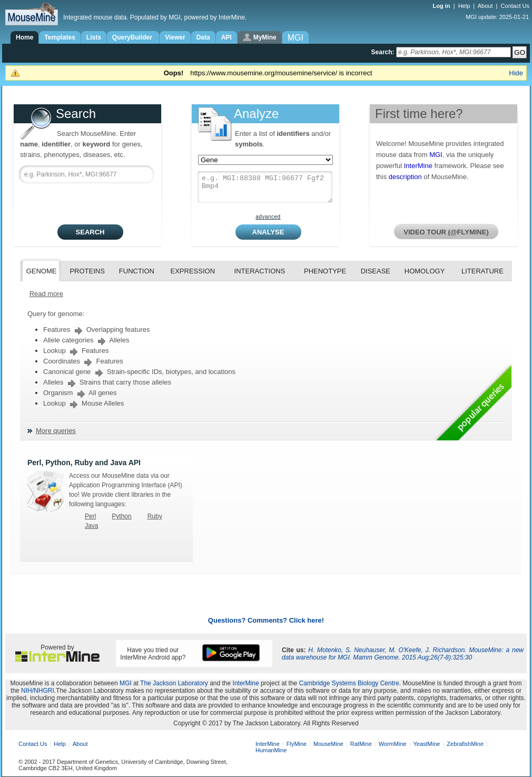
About (485, 6)
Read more (46, 294)
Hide (516, 73)
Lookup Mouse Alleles (83, 403)
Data (203, 37)
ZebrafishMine (465, 744)
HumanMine (271, 750)
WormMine (393, 744)
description (405, 177)
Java (91, 526)
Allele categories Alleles (86, 340)
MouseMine (328, 744)
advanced (268, 217)
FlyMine (297, 744)
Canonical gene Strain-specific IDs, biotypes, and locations (139, 372)
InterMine (418, 166)
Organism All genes (80, 393)
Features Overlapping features (96, 330)
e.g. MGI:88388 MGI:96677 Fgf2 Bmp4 (265, 187)
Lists (94, 37)
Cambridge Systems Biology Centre (349, 683)
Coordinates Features (83, 361)
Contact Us (515, 6)
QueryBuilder (133, 37)
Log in (442, 6)
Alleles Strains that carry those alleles (107, 382)
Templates (60, 37)
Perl (90, 516)
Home (24, 37)
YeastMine (426, 744)
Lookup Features (76, 351)
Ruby (155, 516)
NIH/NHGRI (38, 691)
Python (121, 516)
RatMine (361, 744)
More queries (56, 431)
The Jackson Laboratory (174, 683)
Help (464, 6)
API (226, 37)
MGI (436, 155)
